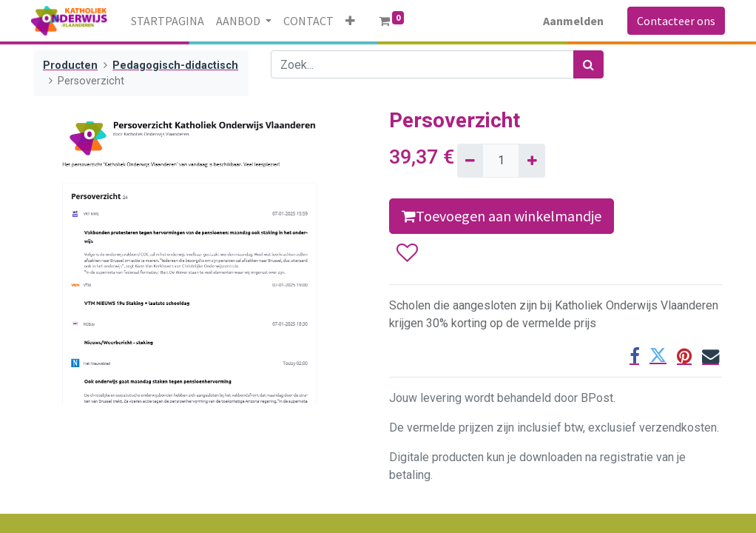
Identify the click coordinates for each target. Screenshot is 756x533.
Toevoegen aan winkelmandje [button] (502, 216)
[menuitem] (171, 21)
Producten (70, 66)
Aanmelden (570, 21)
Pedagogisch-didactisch (175, 66)
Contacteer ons (673, 21)
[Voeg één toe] (531, 161)
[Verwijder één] (470, 161)
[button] (353, 21)
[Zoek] (588, 64)
